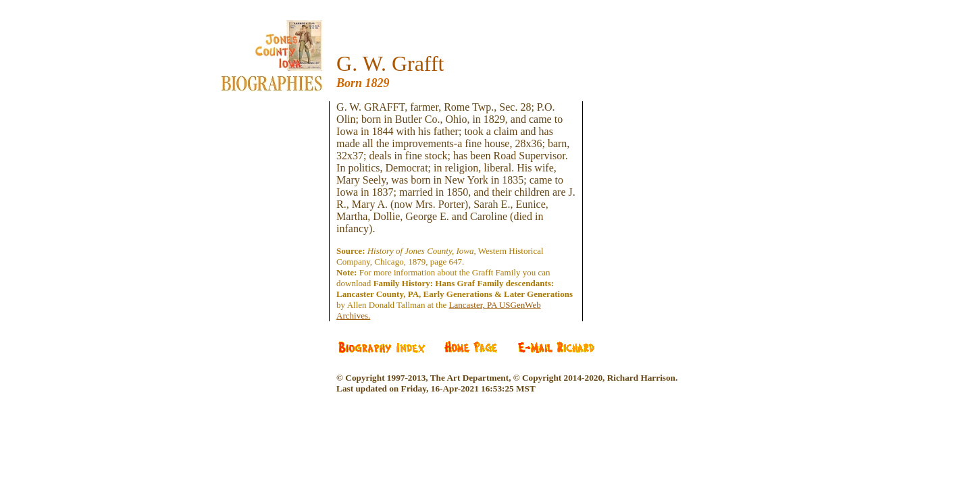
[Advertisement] (282, 182)
